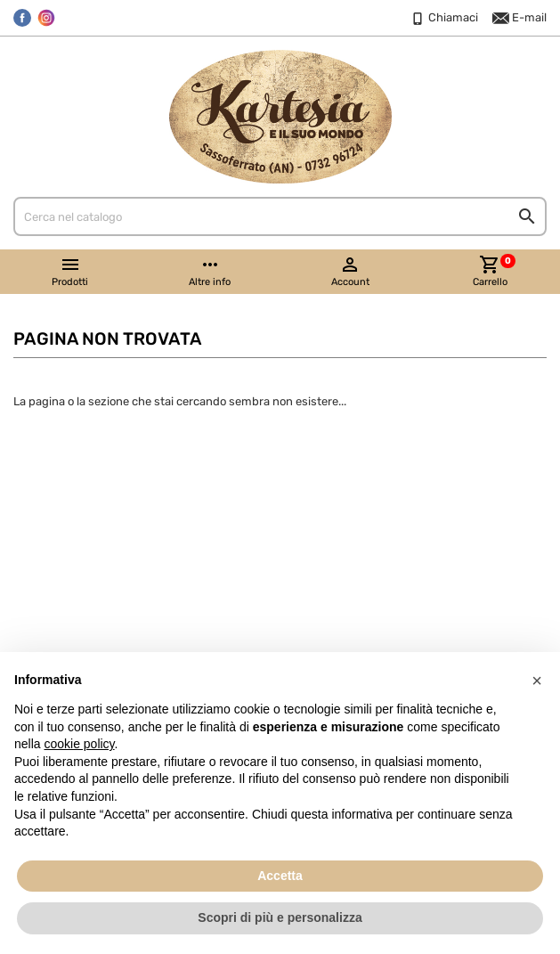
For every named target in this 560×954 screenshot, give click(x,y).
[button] (537, 681)
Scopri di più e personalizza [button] (280, 917)
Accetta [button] (280, 876)
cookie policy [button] (79, 744)
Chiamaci (444, 19)
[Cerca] (280, 216)
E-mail (519, 19)
